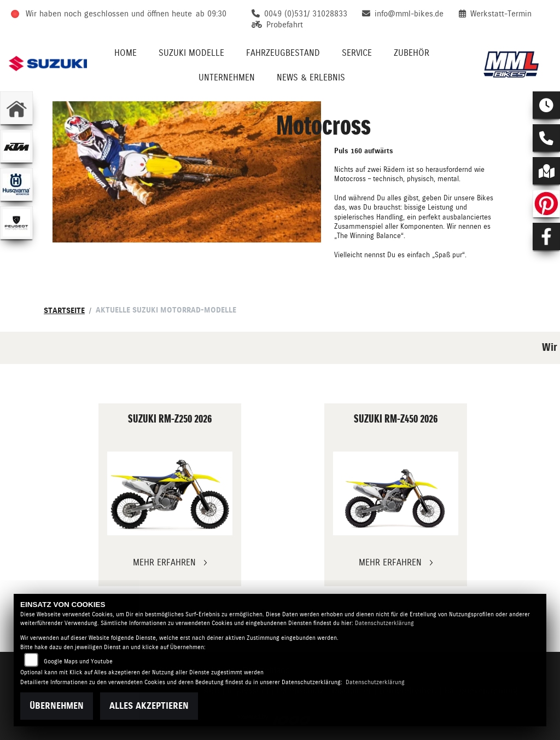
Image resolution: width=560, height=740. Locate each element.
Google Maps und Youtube (78, 661)
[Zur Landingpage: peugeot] (16, 223)
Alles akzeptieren (149, 706)
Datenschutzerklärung (384, 623)
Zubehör (412, 53)
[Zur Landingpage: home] (16, 108)
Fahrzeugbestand (283, 53)
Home (126, 53)
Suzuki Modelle (191, 53)
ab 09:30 (211, 14)
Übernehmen (57, 706)
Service (357, 53)
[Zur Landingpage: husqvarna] (16, 184)
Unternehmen (227, 77)
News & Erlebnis (311, 77)
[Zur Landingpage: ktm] (16, 146)
